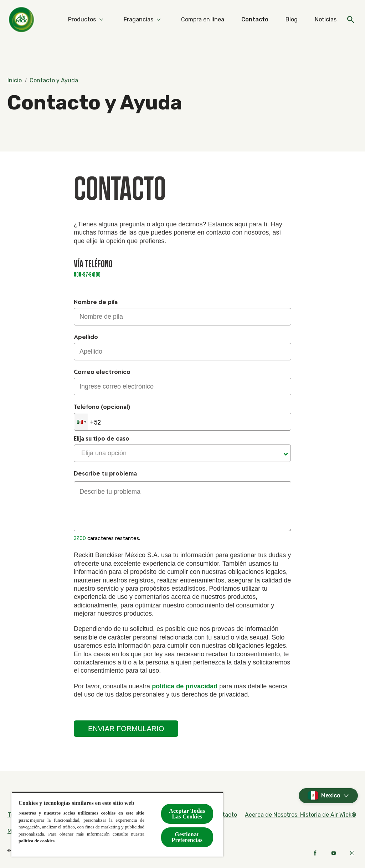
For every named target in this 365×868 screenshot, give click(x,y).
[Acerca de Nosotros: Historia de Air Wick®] (300, 815)
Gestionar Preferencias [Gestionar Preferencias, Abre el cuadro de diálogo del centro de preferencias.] (187, 837)
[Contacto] (255, 20)
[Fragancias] (138, 20)
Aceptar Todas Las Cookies (187, 814)
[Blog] (292, 20)
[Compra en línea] (203, 20)
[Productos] (82, 20)
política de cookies (37, 841)
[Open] (351, 20)
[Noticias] (326, 20)
